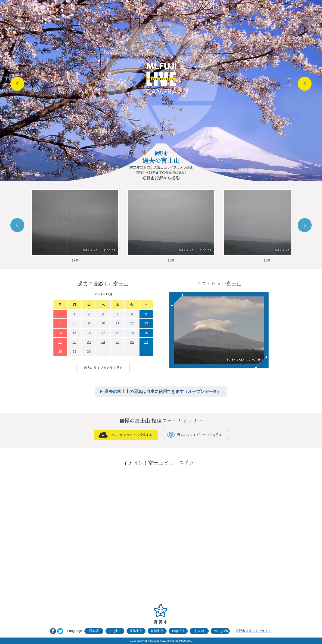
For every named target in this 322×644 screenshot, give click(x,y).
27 (146, 342)
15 (74, 333)
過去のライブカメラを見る (103, 368)
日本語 (94, 631)
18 (118, 333)
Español (178, 631)
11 (118, 323)
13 (146, 323)
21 (60, 342)
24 (103, 342)
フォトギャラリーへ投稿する (131, 435)
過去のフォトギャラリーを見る (200, 435)
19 (132, 333)
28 (60, 352)
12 (132, 323)
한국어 (199, 631)
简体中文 (136, 631)
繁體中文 (157, 631)
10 (103, 323)
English (115, 631)
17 (103, 333)
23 (89, 342)
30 (89, 352)
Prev (17, 84)
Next (305, 84)
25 (118, 342)
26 (132, 342)
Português (220, 631)
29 (74, 352)
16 (89, 333)
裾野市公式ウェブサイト (253, 631)
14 (60, 333)
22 (74, 342)
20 (146, 333)
